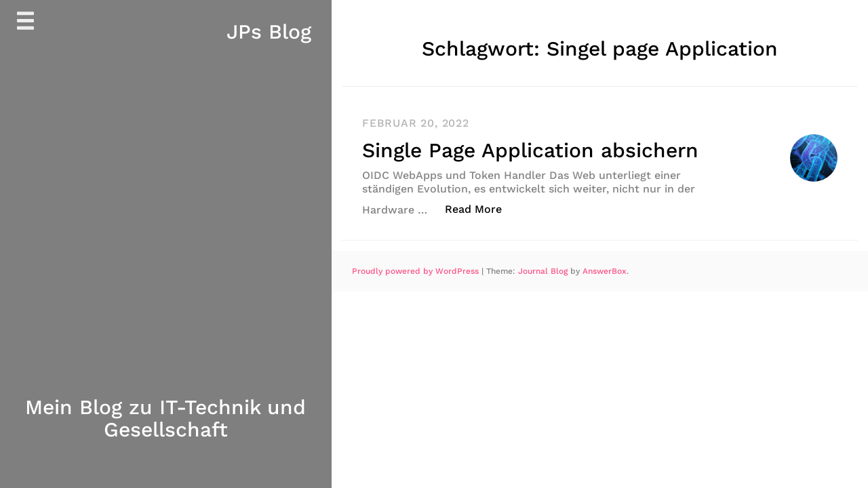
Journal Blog (544, 270)
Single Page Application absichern (530, 150)
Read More (480, 208)
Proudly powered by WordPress (417, 270)
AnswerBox (605, 270)
